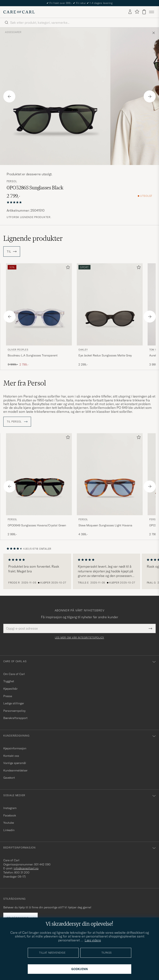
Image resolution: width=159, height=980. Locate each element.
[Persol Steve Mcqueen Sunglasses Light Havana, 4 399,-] (110, 485)
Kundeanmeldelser (15, 770)
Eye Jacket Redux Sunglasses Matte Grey (105, 355)
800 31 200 (22, 872)
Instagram (10, 808)
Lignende (33, 238)
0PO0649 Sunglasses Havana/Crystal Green (37, 525)
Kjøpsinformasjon (15, 748)
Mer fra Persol (25, 383)
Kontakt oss (11, 756)
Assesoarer (13, 32)
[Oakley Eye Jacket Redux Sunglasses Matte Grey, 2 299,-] (110, 315)
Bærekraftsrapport (15, 718)
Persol (12, 181)
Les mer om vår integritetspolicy (79, 638)
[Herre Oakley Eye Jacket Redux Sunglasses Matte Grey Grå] (110, 304)
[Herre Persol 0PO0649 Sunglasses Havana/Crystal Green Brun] (39, 474)
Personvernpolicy (14, 711)
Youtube (9, 823)
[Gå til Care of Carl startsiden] (19, 12)
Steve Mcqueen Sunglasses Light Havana (105, 525)
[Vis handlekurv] (144, 12)
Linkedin (9, 830)
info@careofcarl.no (26, 868)
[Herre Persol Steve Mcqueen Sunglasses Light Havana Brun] (110, 474)
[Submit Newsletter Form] (150, 628)
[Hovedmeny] (152, 12)
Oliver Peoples (18, 350)
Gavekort (9, 778)
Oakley (83, 350)
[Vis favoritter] (137, 12)
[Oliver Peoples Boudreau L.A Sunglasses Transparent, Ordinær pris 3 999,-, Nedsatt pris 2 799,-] (39, 315)
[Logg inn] (130, 12)
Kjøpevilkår (10, 689)
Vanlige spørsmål (15, 763)
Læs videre (93, 940)
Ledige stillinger (14, 703)
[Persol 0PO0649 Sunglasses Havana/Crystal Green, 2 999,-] (39, 485)
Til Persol (17, 422)
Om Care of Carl (14, 674)
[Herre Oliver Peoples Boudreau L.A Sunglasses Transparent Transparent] (39, 304)
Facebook (10, 815)
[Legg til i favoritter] (67, 268)
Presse (8, 696)
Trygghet (9, 681)
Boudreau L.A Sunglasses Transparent (33, 355)
